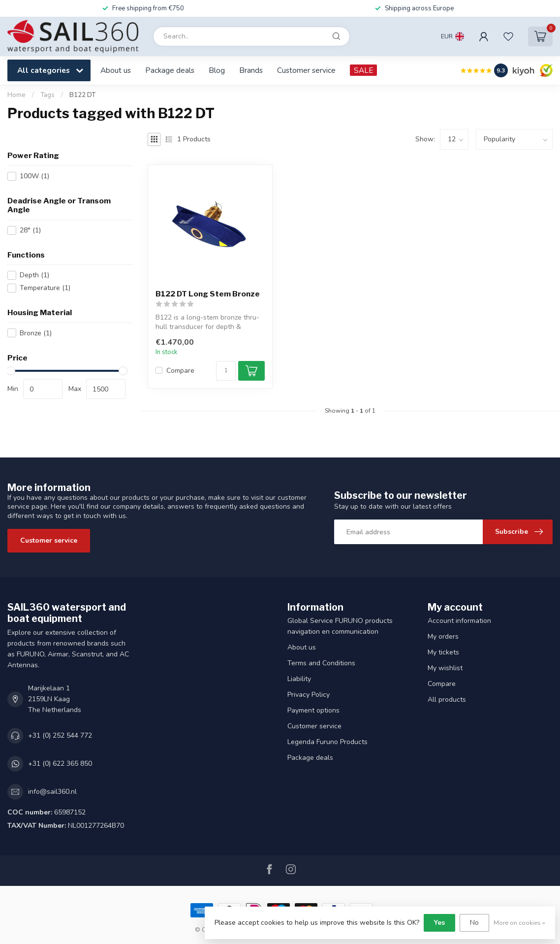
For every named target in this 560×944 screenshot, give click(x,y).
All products (447, 700)
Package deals (170, 70)
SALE (363, 70)
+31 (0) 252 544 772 (60, 735)
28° (30, 230)
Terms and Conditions (321, 663)
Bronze (36, 333)
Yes (439, 923)
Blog (217, 70)
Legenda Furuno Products (327, 742)
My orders (443, 636)
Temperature (45, 288)
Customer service (306, 70)
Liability (299, 679)
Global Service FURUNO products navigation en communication (340, 626)
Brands (251, 70)
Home (16, 95)
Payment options (313, 710)
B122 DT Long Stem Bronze (208, 294)
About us (116, 70)
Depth (34, 275)
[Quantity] (226, 371)
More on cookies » (519, 923)
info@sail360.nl (52, 792)
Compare (180, 371)
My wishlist (445, 668)
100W (34, 176)
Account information (459, 621)
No (474, 923)
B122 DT (82, 95)
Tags (47, 95)
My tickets (443, 652)
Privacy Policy (309, 695)
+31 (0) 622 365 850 (60, 764)
